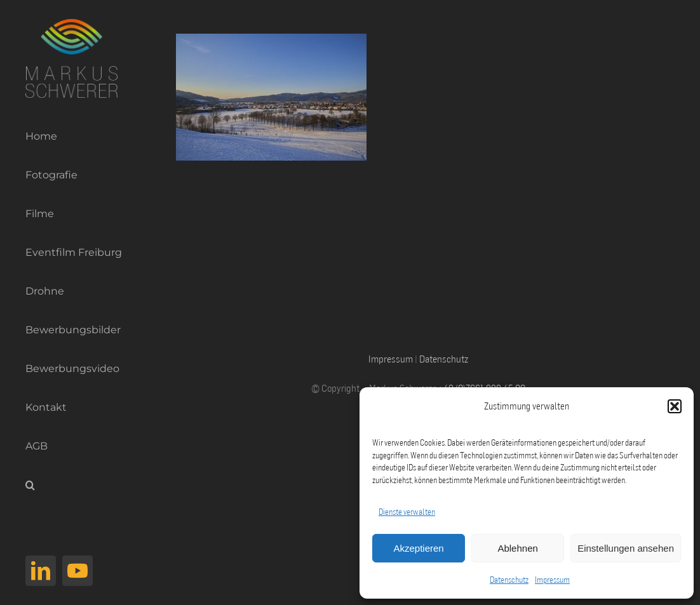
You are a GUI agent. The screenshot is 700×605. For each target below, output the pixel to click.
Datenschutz (509, 580)
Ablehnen (517, 548)
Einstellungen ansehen (626, 548)
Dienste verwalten (407, 512)
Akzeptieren (418, 548)
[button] (675, 406)
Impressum (552, 580)
